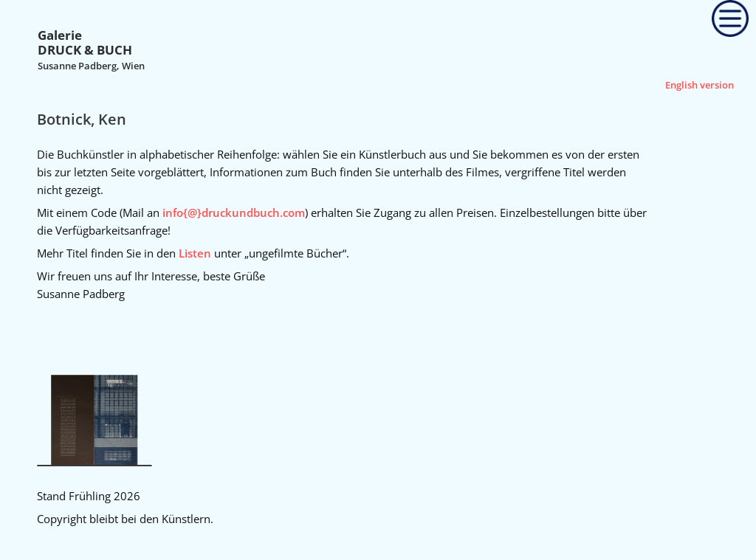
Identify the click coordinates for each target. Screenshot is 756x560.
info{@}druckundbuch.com (234, 212)
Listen (195, 253)
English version (700, 85)
